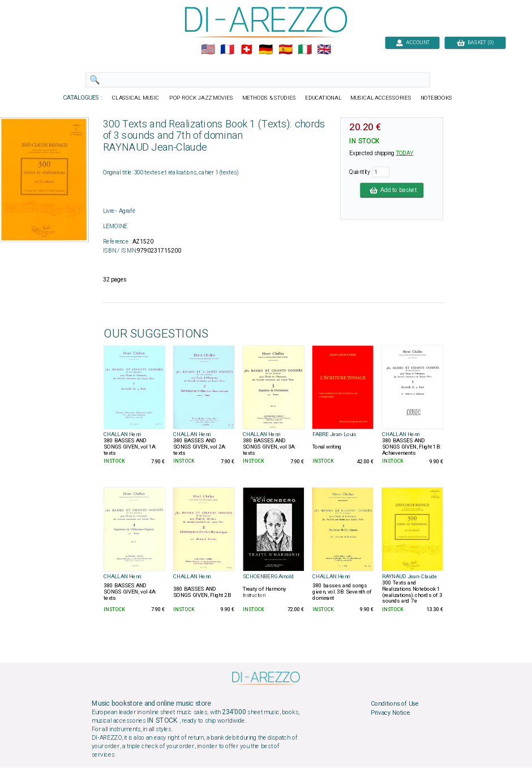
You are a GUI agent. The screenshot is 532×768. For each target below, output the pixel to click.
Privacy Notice (391, 713)
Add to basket (392, 190)
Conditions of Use (395, 704)
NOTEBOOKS (436, 98)
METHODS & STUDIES (269, 98)
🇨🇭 (246, 50)
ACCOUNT (412, 42)
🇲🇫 (227, 50)
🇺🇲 (208, 50)
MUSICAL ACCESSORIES (381, 98)
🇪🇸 (286, 50)
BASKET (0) (475, 42)
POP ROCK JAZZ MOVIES (201, 98)
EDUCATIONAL (323, 98)
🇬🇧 (324, 50)
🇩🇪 (266, 50)
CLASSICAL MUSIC (136, 98)
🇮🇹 (305, 50)
